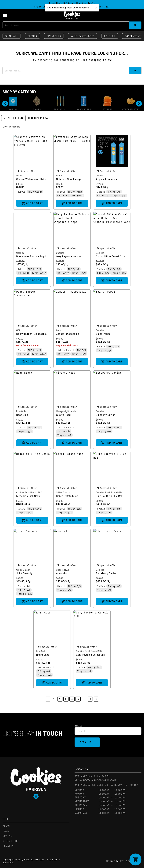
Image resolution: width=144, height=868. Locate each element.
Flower (32, 36)
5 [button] (78, 699)
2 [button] (60, 699)
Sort (30, 114)
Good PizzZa (63, 570)
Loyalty (8, 846)
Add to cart (32, 203)
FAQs (6, 831)
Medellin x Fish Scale (28, 496)
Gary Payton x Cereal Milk (91, 655)
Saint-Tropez (103, 334)
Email (79, 725)
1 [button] (54, 699)
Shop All (12, 36)
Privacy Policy (115, 861)
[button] (5, 15)
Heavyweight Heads (66, 411)
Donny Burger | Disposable (31, 334)
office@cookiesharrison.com (95, 779)
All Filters (13, 118)
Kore (58, 330)
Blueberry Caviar (105, 415)
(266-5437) (102, 776)
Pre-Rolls (54, 36)
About (7, 825)
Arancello (61, 573)
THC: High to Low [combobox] (38, 118)
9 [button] (90, 699)
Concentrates (131, 109)
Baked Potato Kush (67, 496)
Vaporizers (84, 109)
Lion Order (22, 411)
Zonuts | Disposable (67, 334)
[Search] (135, 25)
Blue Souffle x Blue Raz (109, 496)
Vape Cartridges (83, 36)
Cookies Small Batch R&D (29, 492)
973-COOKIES (83, 776)
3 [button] (66, 699)
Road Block (23, 415)
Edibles (110, 36)
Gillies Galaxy (63, 492)
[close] (96, 8)
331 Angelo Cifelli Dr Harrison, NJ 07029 (106, 785)
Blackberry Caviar (106, 573)
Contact (8, 836)
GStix (19, 330)
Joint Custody (24, 573)
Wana (19, 176)
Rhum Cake (43, 655)
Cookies (100, 176)
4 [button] (72, 699)
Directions (11, 841)
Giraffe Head (63, 415)
